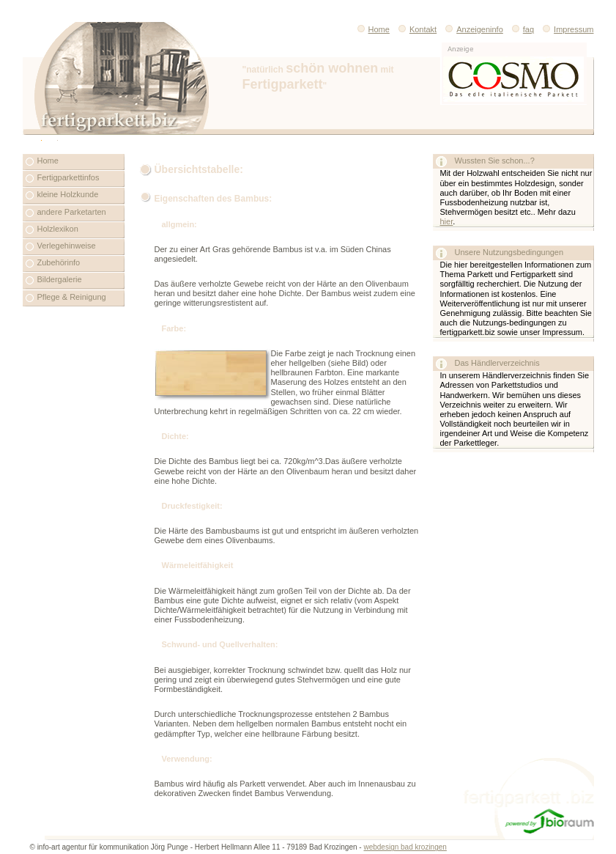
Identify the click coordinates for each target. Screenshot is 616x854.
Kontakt (413, 29)
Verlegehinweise (67, 246)
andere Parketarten (72, 212)
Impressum (574, 29)
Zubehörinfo (59, 262)
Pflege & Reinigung (72, 297)
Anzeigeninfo (470, 29)
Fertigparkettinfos (68, 177)
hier (447, 221)
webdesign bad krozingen (405, 847)
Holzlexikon (58, 229)
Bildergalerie (60, 279)
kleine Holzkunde (68, 194)
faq (528, 29)
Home (369, 29)
